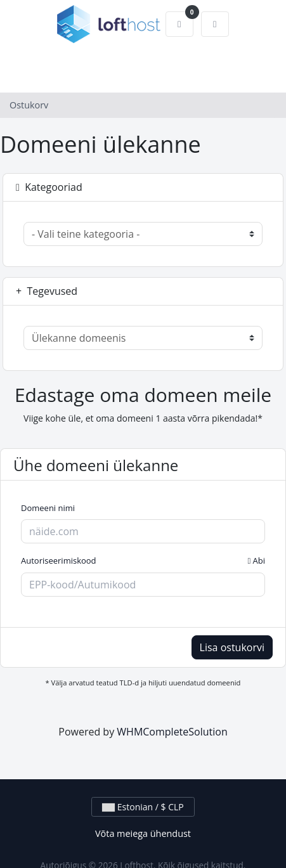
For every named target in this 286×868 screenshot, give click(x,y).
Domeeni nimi (48, 508)
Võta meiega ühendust (143, 833)
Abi (256, 560)
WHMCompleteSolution (172, 732)
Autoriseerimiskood (143, 561)
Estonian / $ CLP (143, 807)
